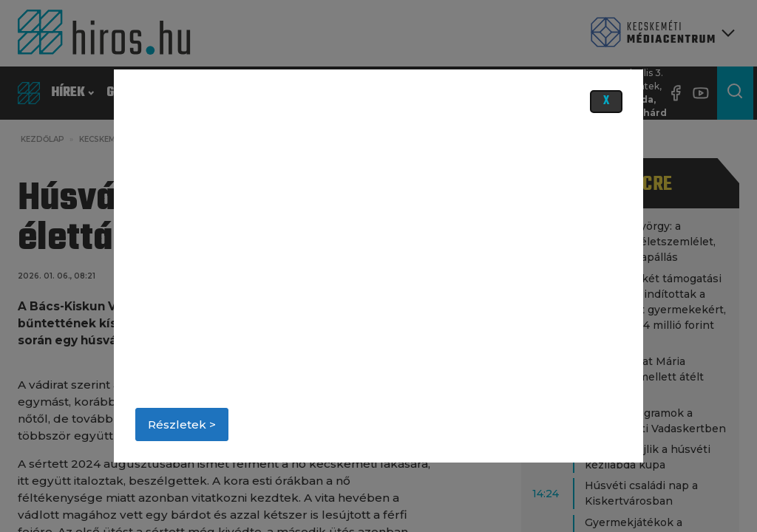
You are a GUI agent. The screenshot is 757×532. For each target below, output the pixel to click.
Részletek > (182, 424)
